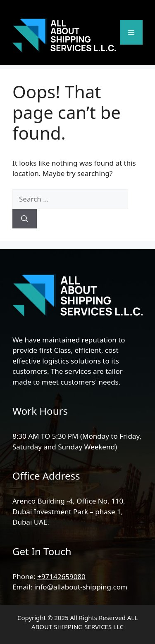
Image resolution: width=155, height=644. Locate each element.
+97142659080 (61, 576)
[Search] (25, 219)
